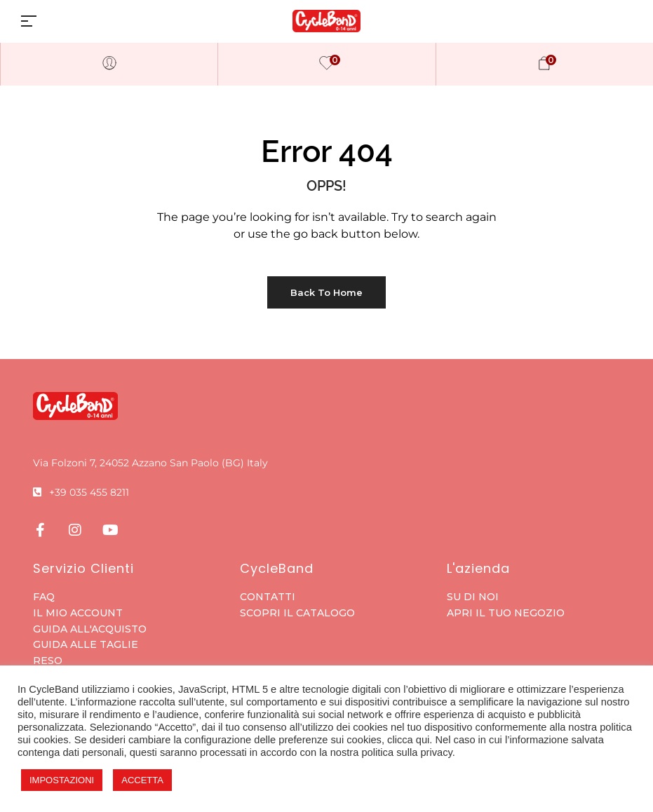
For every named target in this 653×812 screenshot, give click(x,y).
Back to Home (326, 292)
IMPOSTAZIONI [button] (62, 780)
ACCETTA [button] (142, 780)
